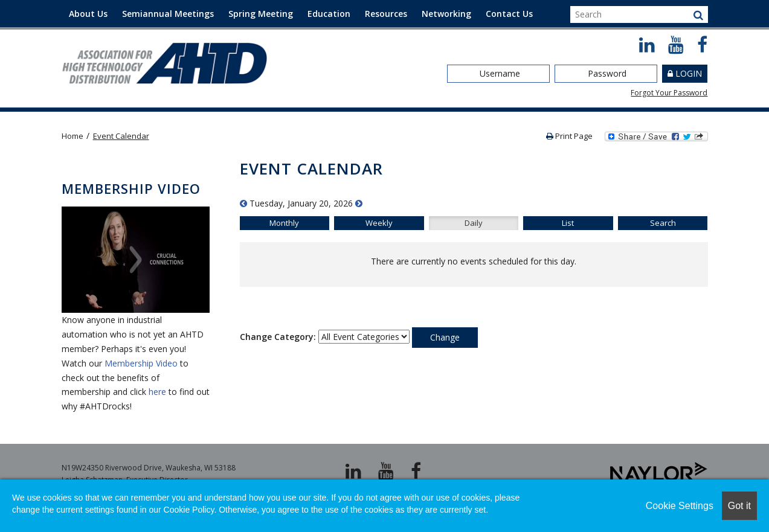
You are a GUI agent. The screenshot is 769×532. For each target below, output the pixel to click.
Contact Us (509, 14)
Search (663, 223)
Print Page (569, 136)
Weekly (379, 223)
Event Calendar (121, 136)
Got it (739, 506)
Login (689, 73)
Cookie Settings (680, 506)
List (568, 223)
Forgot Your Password (669, 93)
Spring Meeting (261, 14)
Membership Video (141, 363)
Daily (474, 223)
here (157, 392)
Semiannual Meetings (168, 14)
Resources (386, 14)
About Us (88, 14)
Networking (446, 14)
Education (329, 14)
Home (72, 136)
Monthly (284, 223)
